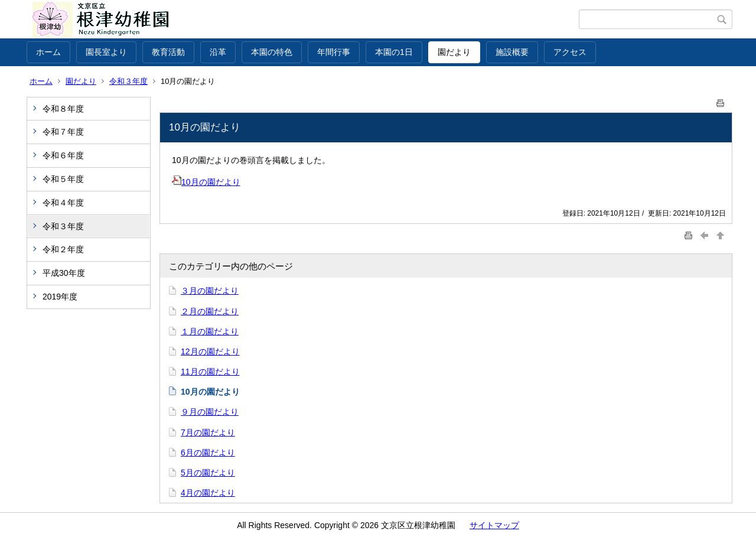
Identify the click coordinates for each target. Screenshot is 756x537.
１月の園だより (210, 331)
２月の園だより (210, 311)
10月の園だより (206, 182)
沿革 (218, 52)
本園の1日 (394, 52)
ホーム (48, 52)
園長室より (106, 52)
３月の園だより (210, 291)
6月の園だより (208, 453)
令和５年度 (63, 179)
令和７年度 (63, 132)
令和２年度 (63, 249)
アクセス (570, 52)
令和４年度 (63, 203)
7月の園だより (208, 432)
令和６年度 (63, 155)
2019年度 (60, 297)
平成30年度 (64, 273)
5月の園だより (208, 473)
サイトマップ (494, 525)
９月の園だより (210, 412)
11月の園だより (210, 372)
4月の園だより (208, 493)
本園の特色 (272, 52)
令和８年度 (63, 109)
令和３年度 (128, 81)
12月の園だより (210, 352)
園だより (454, 52)
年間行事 (334, 52)
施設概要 (512, 52)
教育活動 (168, 52)
